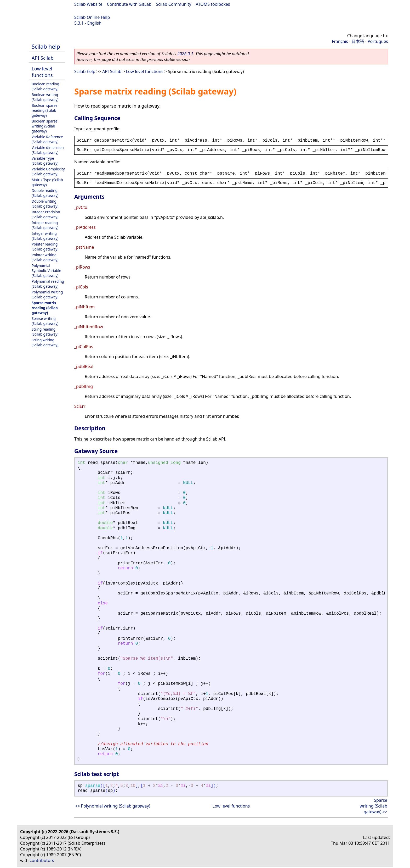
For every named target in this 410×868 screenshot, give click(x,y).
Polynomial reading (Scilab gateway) (48, 284)
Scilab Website (88, 4)
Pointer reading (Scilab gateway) (45, 247)
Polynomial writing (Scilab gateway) (47, 294)
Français (340, 41)
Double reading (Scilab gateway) (45, 193)
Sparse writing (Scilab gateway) (45, 321)
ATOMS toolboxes (213, 4)
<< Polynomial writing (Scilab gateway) (113, 806)
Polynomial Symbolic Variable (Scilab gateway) (46, 271)
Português (378, 41)
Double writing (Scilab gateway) (45, 204)
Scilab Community (173, 4)
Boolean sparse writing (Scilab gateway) (44, 126)
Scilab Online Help (92, 17)
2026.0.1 (185, 54)
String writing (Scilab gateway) (45, 342)
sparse (93, 786)
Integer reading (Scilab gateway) (45, 225)
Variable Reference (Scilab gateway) (47, 139)
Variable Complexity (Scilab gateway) (48, 171)
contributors (42, 860)
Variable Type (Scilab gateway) (45, 161)
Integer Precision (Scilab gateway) (46, 214)
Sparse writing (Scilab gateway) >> (374, 806)
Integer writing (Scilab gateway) (45, 236)
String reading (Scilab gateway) (45, 332)
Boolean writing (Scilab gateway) (45, 97)
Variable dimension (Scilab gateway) (48, 150)
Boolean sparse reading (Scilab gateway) (44, 110)
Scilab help (46, 46)
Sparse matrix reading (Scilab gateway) (45, 308)
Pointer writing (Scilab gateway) (45, 257)
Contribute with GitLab (129, 4)
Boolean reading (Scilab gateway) (45, 86)
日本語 (358, 41)
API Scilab (43, 58)
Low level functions (42, 72)
